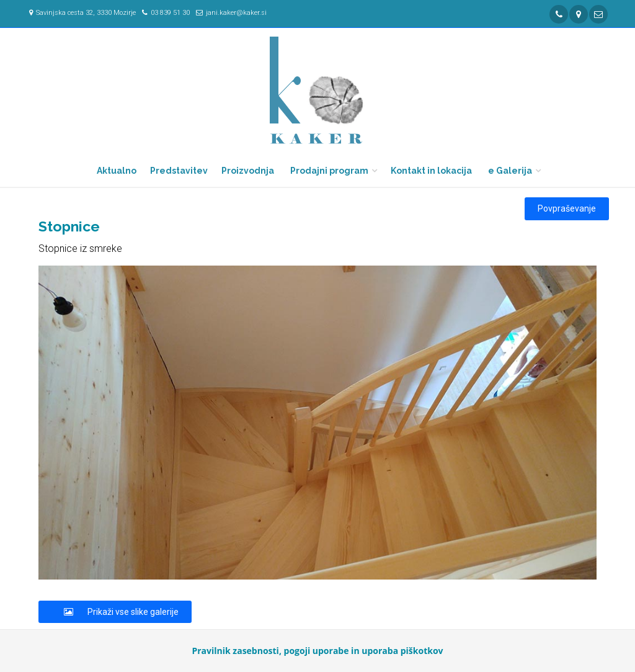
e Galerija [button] (510, 171)
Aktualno (117, 171)
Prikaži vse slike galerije (115, 612)
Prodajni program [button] (329, 171)
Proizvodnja (248, 171)
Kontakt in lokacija (431, 171)
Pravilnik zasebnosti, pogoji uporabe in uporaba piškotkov (317, 651)
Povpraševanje (567, 208)
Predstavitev (179, 171)
